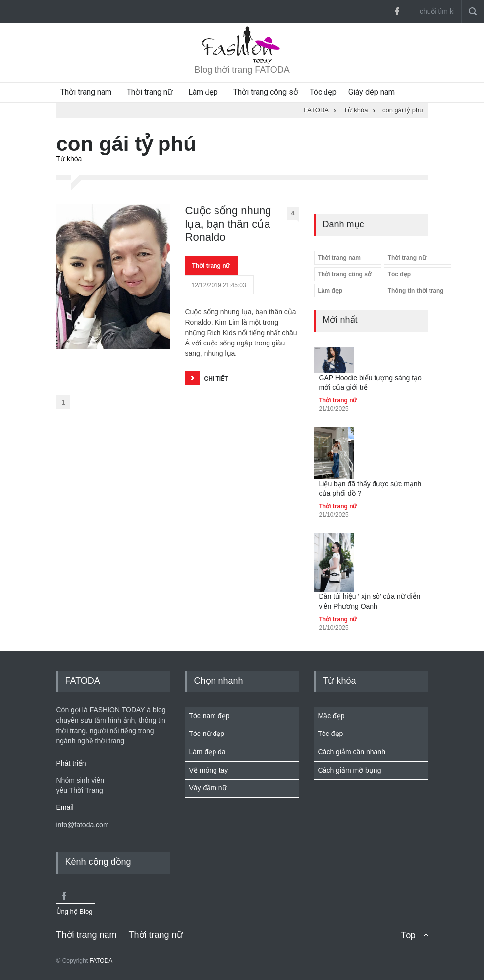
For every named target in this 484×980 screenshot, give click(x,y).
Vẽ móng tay (209, 770)
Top (408, 935)
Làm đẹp (203, 92)
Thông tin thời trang (416, 291)
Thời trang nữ (150, 92)
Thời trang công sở (266, 92)
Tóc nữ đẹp (207, 734)
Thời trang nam (86, 92)
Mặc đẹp (331, 716)
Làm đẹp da (208, 752)
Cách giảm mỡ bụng (350, 770)
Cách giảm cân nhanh (352, 752)
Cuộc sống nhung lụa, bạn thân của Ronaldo (228, 224)
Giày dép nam (372, 92)
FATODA (101, 961)
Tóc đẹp (323, 92)
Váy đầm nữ (208, 788)
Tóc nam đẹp (210, 716)
